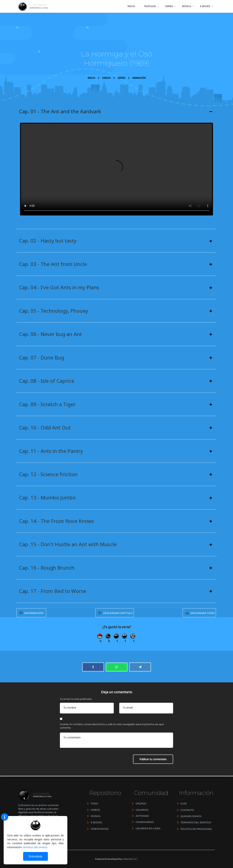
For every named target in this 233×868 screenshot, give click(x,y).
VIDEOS (106, 78)
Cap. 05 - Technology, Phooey (54, 311)
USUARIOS (139, 810)
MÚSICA (186, 6)
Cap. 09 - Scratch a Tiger (48, 405)
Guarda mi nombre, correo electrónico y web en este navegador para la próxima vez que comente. (112, 728)
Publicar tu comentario (153, 762)
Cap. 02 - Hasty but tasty (48, 241)
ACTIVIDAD (140, 816)
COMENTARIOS (142, 822)
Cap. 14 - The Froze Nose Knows (57, 522)
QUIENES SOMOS (188, 816)
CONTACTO (185, 810)
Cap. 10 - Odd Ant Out (45, 429)
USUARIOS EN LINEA (146, 828)
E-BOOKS (205, 6)
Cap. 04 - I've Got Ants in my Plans (59, 288)
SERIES (169, 6)
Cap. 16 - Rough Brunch (47, 569)
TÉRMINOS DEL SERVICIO (193, 822)
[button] (116, 111)
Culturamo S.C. (130, 859)
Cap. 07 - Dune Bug (42, 358)
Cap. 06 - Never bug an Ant (51, 335)
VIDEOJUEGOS (97, 829)
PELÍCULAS (150, 6)
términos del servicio (35, 847)
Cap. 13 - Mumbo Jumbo (48, 499)
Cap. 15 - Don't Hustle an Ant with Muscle (68, 546)
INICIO (131, 6)
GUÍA (181, 804)
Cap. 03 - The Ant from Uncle (53, 264)
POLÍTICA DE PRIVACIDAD (193, 829)
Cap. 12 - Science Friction (49, 475)
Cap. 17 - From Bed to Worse (53, 593)
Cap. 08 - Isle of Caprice (47, 382)
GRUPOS (138, 804)
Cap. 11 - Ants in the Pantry (51, 452)
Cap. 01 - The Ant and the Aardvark (60, 111)
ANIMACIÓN (139, 78)
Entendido (35, 856)
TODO (92, 804)
